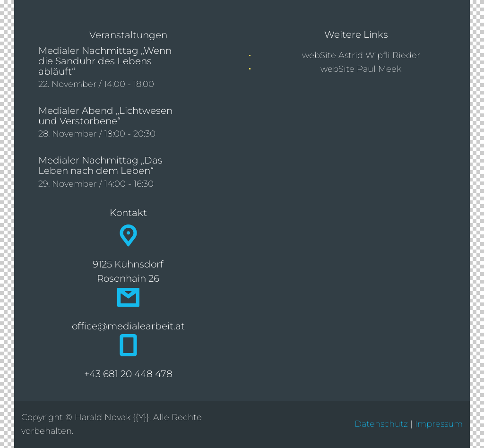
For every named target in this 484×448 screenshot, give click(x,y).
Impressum (439, 424)
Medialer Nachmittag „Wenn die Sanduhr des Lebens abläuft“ (105, 61)
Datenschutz (381, 424)
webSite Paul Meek (361, 69)
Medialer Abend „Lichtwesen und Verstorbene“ (105, 116)
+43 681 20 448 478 (128, 374)
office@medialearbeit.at (128, 326)
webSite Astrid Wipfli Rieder (361, 55)
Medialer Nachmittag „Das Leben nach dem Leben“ (100, 165)
